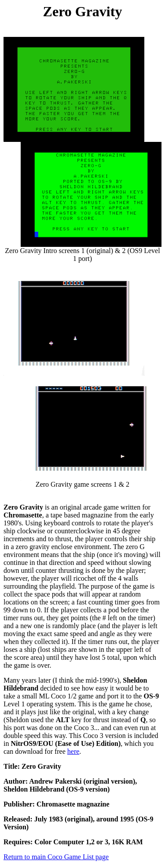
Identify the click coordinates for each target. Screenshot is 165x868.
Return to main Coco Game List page (56, 857)
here (73, 751)
